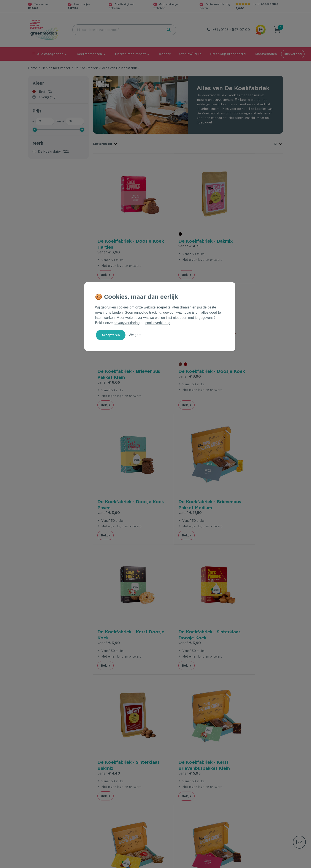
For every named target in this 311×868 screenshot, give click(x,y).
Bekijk (106, 256)
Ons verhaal (293, 54)
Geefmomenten (89, 54)
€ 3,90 (109, 233)
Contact (99, 788)
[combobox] (117, 30)
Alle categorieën (48, 54)
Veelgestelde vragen (108, 795)
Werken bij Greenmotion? (241, 802)
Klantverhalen (266, 54)
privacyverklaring (127, 323)
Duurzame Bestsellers (174, 802)
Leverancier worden (172, 809)
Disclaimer (276, 864)
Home (33, 68)
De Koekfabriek (86, 68)
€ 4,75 (172, 233)
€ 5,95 (108, 576)
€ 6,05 (235, 233)
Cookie (255, 864)
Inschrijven (241, 741)
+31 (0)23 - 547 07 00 (231, 30)
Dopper (165, 54)
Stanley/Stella (190, 54)
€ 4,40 (236, 464)
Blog (226, 809)
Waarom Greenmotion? (240, 795)
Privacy (237, 864)
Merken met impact (130, 54)
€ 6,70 (172, 581)
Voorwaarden (214, 864)
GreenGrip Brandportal (228, 54)
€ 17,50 (236, 351)
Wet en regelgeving (108, 802)
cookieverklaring (158, 323)
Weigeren (136, 335)
